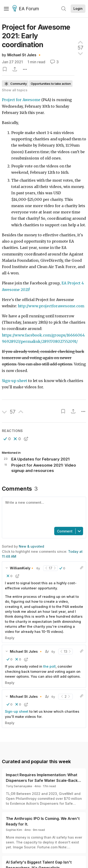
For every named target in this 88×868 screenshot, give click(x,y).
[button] (7, 439)
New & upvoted (31, 546)
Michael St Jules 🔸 (25, 55)
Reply (10, 638)
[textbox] (43, 511)
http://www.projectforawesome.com (51, 306)
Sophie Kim (14, 830)
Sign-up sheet (15, 381)
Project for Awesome (21, 100)
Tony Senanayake (19, 786)
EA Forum (26, 9)
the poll (49, 666)
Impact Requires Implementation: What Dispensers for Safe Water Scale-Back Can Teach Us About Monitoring (42, 780)
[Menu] (6, 9)
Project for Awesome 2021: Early (36, 36)
